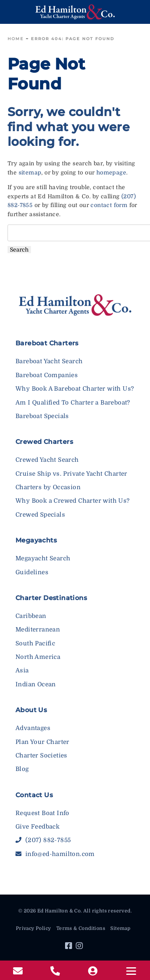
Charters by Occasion (48, 487)
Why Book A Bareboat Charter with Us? (75, 389)
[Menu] (132, 971)
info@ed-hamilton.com (55, 854)
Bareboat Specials (42, 416)
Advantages (33, 728)
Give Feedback (37, 827)
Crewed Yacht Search (47, 460)
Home (16, 39)
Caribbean (31, 616)
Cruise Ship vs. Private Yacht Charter (71, 474)
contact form (109, 205)
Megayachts (36, 540)
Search (19, 250)
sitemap (30, 172)
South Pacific (35, 643)
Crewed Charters (44, 442)
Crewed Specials (40, 515)
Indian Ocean (36, 684)
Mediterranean (38, 629)
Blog (22, 769)
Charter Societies (41, 755)
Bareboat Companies (47, 375)
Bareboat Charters (47, 343)
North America (38, 657)
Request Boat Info (42, 813)
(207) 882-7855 (43, 840)
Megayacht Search (43, 558)
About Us (31, 710)
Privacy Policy (34, 928)
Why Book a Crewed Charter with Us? (73, 501)
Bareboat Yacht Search (49, 361)
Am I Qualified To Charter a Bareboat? (73, 403)
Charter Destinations (51, 598)
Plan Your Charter (42, 742)
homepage (111, 172)
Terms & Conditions (81, 928)
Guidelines (32, 572)
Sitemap (120, 928)
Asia (22, 670)
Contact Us (34, 795)
